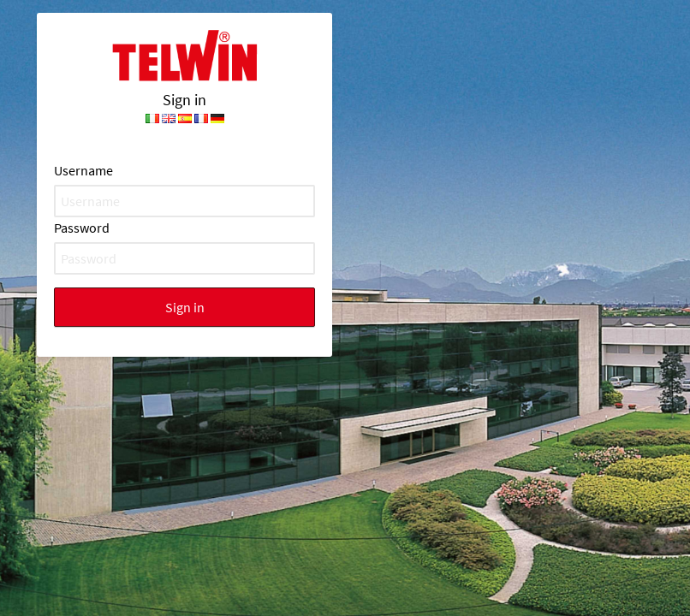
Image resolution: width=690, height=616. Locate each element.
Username (83, 170)
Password (82, 228)
